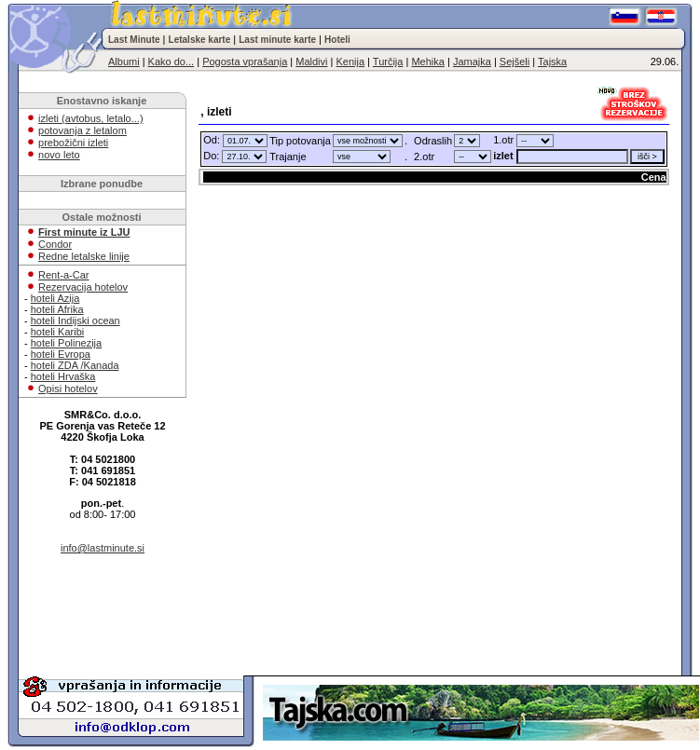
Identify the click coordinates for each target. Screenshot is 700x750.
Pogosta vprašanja (245, 61)
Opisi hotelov (68, 389)
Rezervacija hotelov (83, 287)
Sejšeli (515, 61)
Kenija (350, 61)
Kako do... (172, 61)
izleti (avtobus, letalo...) (91, 118)
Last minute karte (277, 40)
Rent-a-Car (63, 275)
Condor (55, 244)
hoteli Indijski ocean (75, 320)
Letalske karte (200, 40)
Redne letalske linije (84, 256)
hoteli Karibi (57, 332)
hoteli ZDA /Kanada (75, 365)
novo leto (59, 155)
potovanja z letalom (82, 130)
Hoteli (337, 40)
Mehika (427, 61)
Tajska (552, 61)
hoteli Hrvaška (63, 376)
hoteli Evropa (61, 354)
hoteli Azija (55, 298)
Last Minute (134, 40)
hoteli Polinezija (66, 343)
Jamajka (472, 61)
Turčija (388, 61)
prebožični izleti (73, 143)
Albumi (124, 61)
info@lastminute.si (103, 548)
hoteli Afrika (57, 309)
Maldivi (311, 61)
